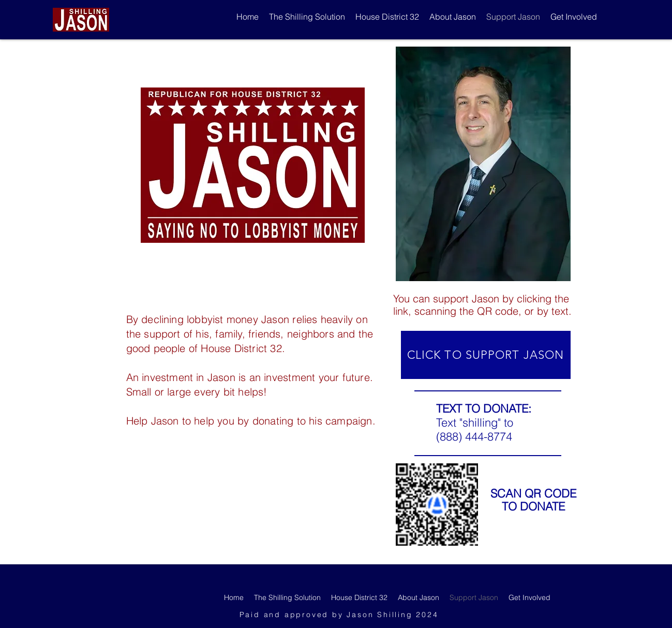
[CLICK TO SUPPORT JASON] (486, 355)
